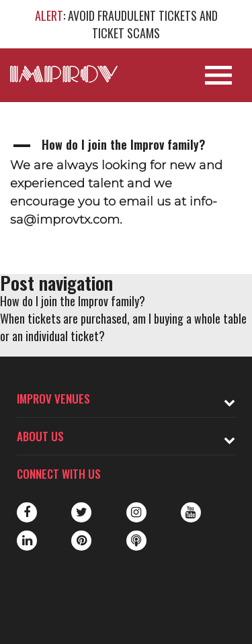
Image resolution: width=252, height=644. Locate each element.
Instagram (136, 512)
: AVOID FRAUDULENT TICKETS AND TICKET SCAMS (126, 24)
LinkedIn (27, 541)
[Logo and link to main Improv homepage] (64, 74)
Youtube (191, 512)
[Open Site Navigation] (218, 75)
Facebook (27, 512)
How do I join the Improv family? (73, 301)
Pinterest (81, 541)
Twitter (81, 512)
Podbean (136, 541)
